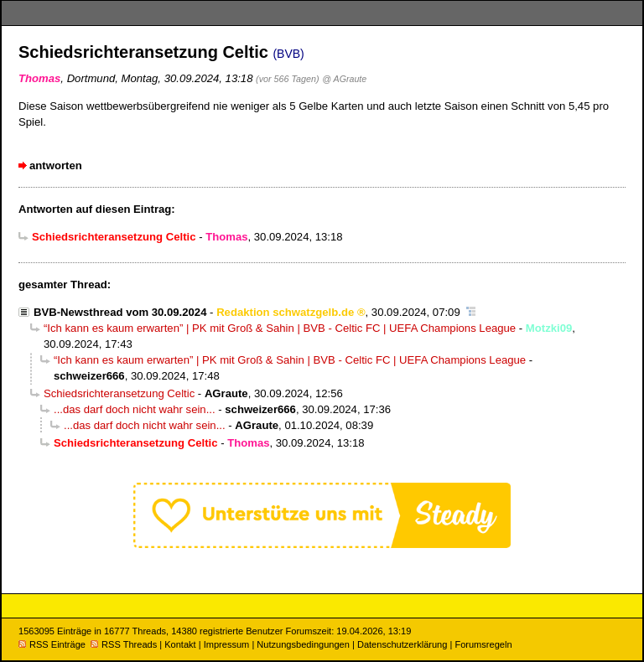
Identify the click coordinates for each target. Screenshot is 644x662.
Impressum (227, 644)
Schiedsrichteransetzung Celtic (119, 393)
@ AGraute (344, 79)
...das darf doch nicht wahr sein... (135, 409)
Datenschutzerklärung (402, 644)
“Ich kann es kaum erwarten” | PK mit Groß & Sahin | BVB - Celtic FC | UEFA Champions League (280, 328)
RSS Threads (124, 644)
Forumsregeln (483, 644)
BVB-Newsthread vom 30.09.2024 (120, 312)
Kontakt (180, 644)
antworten (56, 165)
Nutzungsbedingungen (303, 644)
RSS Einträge (52, 644)
